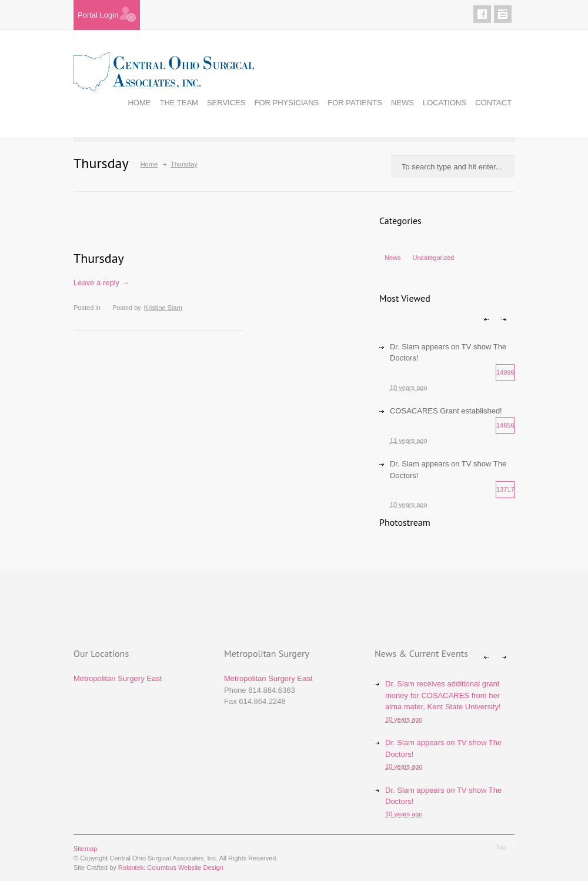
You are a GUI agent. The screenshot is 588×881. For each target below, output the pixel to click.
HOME (139, 103)
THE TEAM (179, 103)
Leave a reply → (101, 283)
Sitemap (85, 849)
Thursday (99, 258)
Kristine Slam (163, 308)
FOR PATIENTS (355, 103)
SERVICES (226, 103)
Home (149, 164)
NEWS (402, 103)
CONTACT (493, 103)
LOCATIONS (445, 103)
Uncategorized (434, 258)
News (393, 258)
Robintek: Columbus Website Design (171, 867)
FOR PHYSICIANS (286, 103)
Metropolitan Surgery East (118, 678)
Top (500, 847)
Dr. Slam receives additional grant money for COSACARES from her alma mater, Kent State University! (443, 695)
